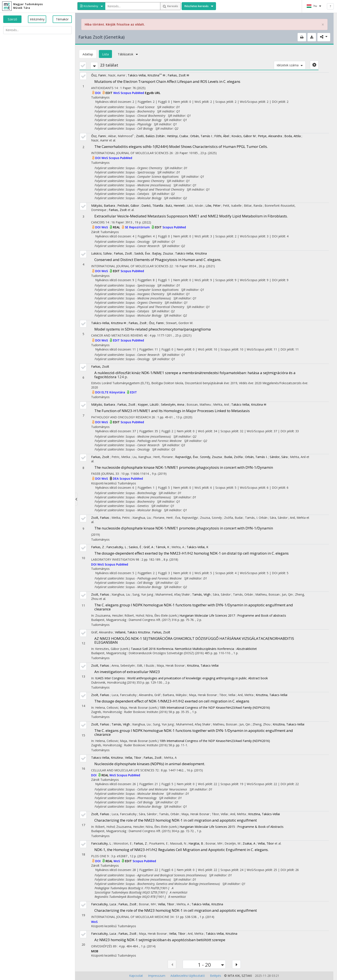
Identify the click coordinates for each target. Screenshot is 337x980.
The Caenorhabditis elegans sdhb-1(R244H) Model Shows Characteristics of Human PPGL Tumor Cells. (181, 146)
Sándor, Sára (279, 457)
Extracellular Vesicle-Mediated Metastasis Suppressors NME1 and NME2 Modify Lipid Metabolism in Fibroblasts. (191, 216)
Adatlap (88, 54)
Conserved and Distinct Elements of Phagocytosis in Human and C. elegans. (158, 260)
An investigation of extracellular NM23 (127, 672)
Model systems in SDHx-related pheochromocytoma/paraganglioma (153, 329)
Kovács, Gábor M (244, 136)
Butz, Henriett (175, 206)
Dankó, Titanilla (152, 206)
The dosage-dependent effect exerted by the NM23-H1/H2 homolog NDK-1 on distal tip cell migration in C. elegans (191, 553)
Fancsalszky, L (116, 547)
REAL (117, 227)
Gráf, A (148, 547)
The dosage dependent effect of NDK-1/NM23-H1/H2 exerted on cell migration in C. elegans (172, 701)
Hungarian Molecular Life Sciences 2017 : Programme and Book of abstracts (233, 615)
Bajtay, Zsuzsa (162, 253)
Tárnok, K (162, 547)
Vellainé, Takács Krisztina (132, 632)
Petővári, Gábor (128, 206)
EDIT (109, 93)
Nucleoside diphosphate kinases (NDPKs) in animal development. (150, 764)
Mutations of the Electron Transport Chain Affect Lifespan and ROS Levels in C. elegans (167, 81)
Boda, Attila (293, 136)
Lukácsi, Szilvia (101, 253)
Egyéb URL (153, 93)
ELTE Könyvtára (114, 392)
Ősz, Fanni (98, 75)
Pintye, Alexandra (270, 136)
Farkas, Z (98, 547)
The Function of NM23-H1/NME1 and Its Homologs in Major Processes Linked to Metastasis (172, 411)
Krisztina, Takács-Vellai (264, 814)
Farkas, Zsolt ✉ (178, 75)
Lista (105, 54)
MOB (95, 951)
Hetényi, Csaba (177, 136)
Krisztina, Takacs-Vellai (203, 665)
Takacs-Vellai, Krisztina (107, 758)
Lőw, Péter (213, 206)
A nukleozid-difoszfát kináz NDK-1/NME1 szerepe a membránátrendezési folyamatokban (195, 375)
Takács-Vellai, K (197, 547)
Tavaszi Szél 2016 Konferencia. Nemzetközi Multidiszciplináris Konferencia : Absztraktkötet (194, 649)
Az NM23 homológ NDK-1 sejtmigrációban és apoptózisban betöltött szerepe (160, 940)
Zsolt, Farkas (100, 518)
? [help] (330, 6)
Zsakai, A (249, 843)
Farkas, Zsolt (118, 210)
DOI (98, 93)
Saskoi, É (135, 547)
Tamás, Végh (201, 594)
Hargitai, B (196, 843)
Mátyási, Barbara (103, 206)
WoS (117, 93)
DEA (116, 479)
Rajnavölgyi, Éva (186, 457)
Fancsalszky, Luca (104, 904)
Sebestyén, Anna (173, 404)
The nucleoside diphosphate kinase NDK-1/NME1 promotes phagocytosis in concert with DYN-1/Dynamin (184, 467)
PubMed (138, 93)
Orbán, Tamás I (201, 136)
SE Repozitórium (138, 227)
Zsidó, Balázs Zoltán (150, 136)
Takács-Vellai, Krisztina (191, 253)
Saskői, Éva (142, 253)
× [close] (323, 25)
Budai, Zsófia (233, 457)
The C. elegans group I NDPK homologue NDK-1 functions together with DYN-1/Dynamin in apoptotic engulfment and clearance (194, 607)
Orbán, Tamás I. (256, 457)
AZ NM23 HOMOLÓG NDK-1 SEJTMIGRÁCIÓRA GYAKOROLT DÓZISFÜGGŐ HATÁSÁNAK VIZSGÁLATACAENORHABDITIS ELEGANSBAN (194, 640)
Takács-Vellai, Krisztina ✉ (146, 75)
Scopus (126, 93)
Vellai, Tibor (133, 758)
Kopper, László (148, 404)
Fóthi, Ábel (222, 136)
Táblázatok (127, 54)
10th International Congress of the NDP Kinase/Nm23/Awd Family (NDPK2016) (215, 708)
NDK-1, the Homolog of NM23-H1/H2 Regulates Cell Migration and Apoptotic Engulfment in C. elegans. (182, 850)
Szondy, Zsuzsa (211, 457)
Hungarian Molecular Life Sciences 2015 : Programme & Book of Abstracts (231, 827)
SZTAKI (247, 976)
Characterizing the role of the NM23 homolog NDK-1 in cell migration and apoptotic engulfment (176, 820)
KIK (237, 976)
